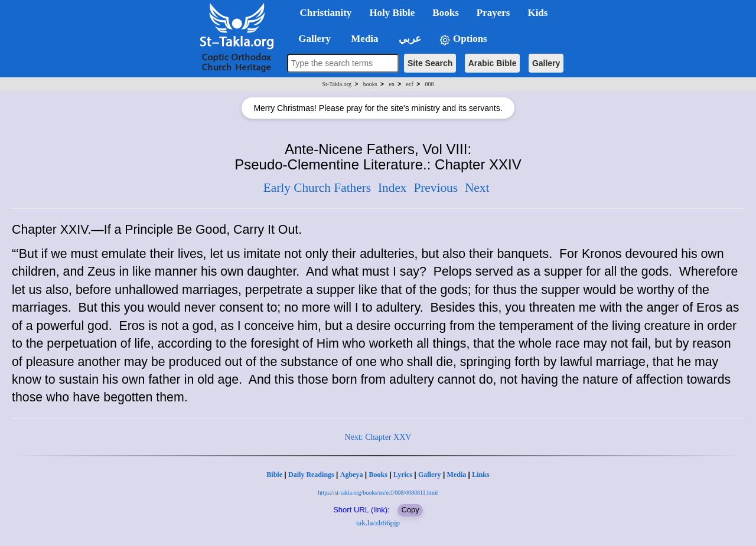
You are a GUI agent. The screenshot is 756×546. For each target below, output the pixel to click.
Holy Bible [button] (392, 13)
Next (477, 188)
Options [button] (463, 39)
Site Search (430, 63)
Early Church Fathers (317, 188)
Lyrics (403, 475)
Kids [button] (537, 13)
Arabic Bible (493, 63)
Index (392, 188)
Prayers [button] (493, 13)
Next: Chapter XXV (378, 437)
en (391, 84)
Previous (436, 188)
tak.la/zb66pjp (378, 523)
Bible (274, 475)
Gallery (546, 63)
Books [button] (445, 13)
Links (480, 475)
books (370, 84)
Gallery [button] (311, 39)
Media (457, 475)
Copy (410, 510)
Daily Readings (311, 475)
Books (378, 475)
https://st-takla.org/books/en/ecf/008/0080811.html (378, 493)
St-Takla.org (337, 84)
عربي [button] (409, 39)
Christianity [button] (326, 13)
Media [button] (364, 39)
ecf (410, 84)
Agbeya (352, 475)
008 (429, 84)
